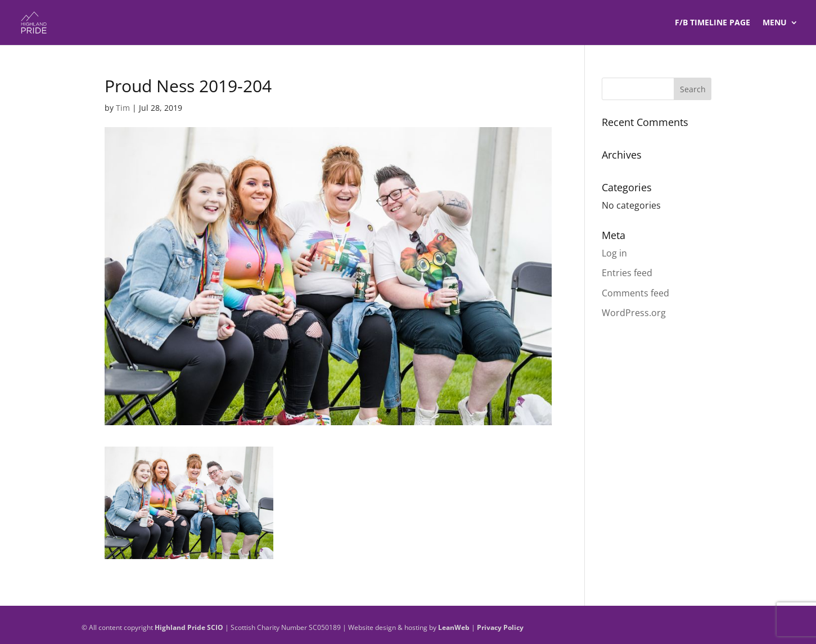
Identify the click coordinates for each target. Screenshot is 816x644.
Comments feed (635, 293)
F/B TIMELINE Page (713, 23)
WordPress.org (634, 313)
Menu (775, 23)
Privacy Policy (500, 627)
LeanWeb (454, 627)
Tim (123, 108)
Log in (614, 253)
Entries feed (627, 273)
